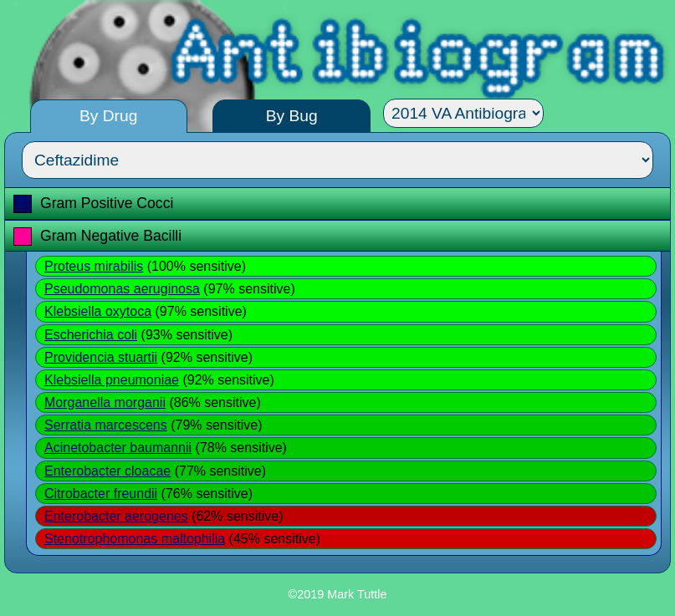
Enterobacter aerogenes (116, 516)
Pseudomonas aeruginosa (122, 289)
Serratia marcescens (106, 425)
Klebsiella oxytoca (98, 311)
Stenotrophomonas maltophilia (135, 539)
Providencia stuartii (101, 357)
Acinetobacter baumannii (118, 448)
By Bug (292, 116)
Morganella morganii (105, 402)
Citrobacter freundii (101, 494)
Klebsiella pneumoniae (112, 380)
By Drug (108, 116)
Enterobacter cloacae (107, 471)
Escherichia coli (91, 335)
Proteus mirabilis (94, 266)
